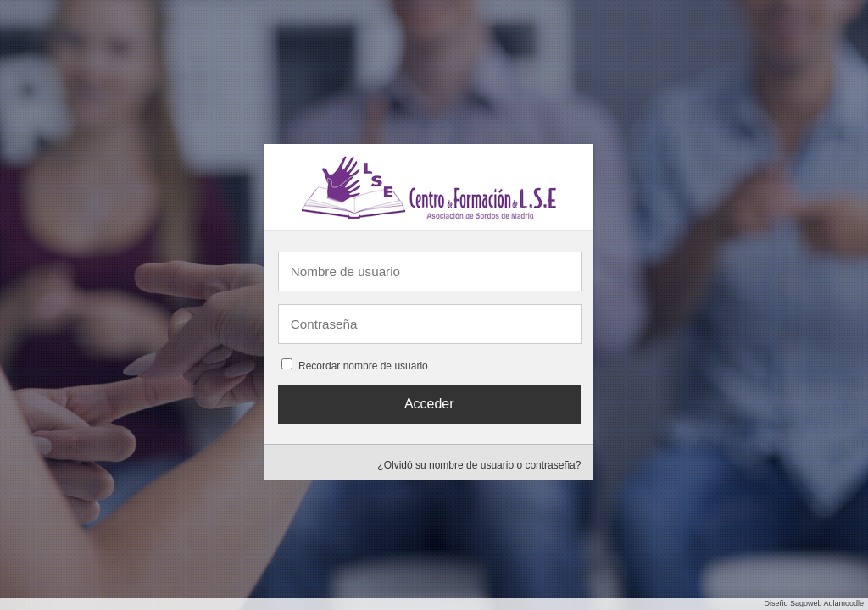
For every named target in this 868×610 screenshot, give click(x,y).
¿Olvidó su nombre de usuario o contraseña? (479, 465)
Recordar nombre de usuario (363, 366)
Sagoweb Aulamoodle (827, 603)
